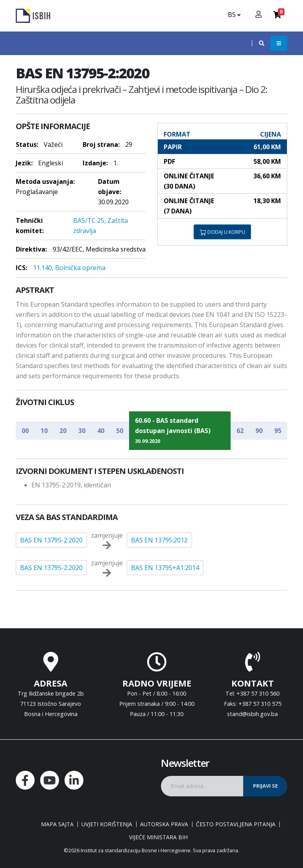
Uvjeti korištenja (107, 824)
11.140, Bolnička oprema (69, 268)
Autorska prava (164, 824)
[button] (258, 43)
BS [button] (234, 15)
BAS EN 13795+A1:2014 (165, 568)
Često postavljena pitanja (236, 824)
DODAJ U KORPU (223, 232)
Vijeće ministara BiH (158, 837)
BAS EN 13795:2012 (159, 540)
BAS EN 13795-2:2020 (51, 540)
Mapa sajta (57, 824)
